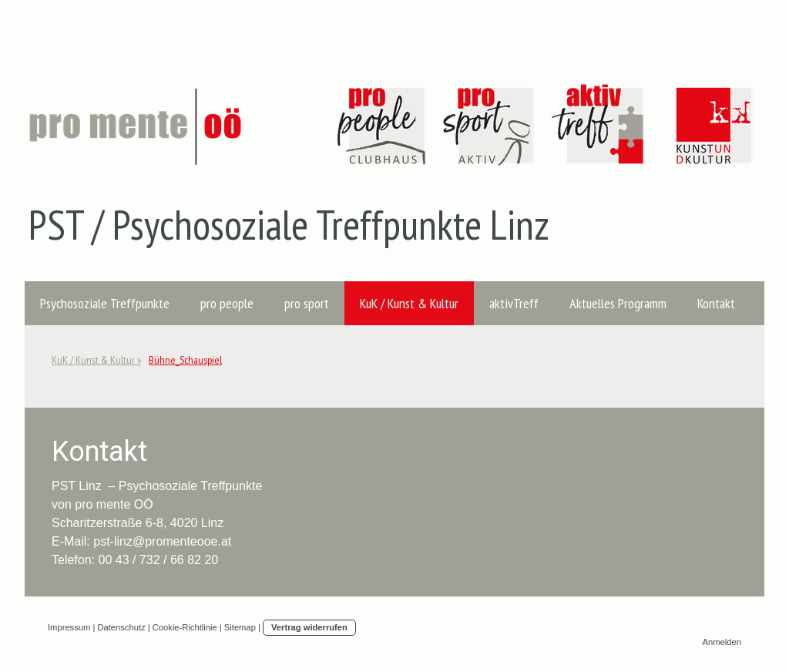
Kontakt (716, 303)
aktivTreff (514, 303)
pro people (227, 303)
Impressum (69, 627)
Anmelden (722, 642)
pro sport (307, 303)
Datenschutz (121, 627)
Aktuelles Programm (618, 303)
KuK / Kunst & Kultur (409, 303)
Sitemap (240, 627)
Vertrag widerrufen (309, 627)
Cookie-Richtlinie (185, 627)
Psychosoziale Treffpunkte (105, 303)
